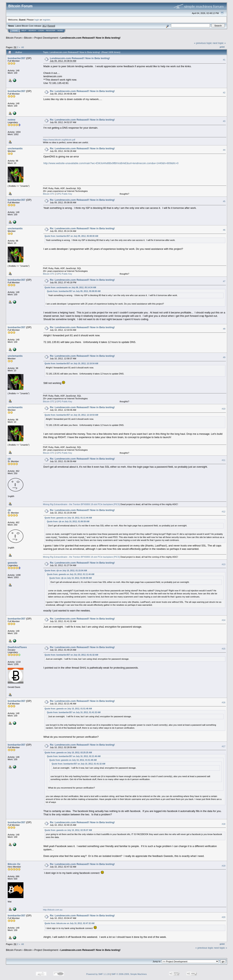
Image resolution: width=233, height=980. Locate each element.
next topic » (219, 43)
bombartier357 (17, 58)
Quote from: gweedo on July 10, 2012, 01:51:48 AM (68, 709)
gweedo (12, 563)
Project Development (46, 38)
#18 (224, 824)
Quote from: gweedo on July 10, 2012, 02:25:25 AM (68, 753)
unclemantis (15, 148)
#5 (224, 201)
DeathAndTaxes (17, 647)
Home (15, 31)
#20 (224, 917)
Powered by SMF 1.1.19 (98, 974)
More (60, 31)
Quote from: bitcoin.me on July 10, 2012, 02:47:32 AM (69, 923)
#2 (224, 93)
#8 (224, 329)
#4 (224, 150)
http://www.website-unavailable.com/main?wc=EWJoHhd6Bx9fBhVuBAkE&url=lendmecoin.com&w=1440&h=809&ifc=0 (111, 163)
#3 (224, 121)
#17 (224, 746)
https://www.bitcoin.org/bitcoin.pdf (59, 140)
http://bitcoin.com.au (53, 910)
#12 (224, 512)
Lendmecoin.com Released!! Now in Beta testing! (91, 38)
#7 (224, 281)
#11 (224, 460)
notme (12, 120)
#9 (224, 357)
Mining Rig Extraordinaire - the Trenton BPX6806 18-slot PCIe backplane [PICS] (81, 504)
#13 (224, 564)
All (23, 47)
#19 (224, 866)
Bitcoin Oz (14, 864)
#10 (224, 409)
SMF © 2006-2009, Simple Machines (129, 974)
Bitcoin (28, 38)
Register (51, 31)
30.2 (44, 26)
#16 (224, 702)
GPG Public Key (64, 194)
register (46, 20)
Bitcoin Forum (14, 38)
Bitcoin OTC (49, 194)
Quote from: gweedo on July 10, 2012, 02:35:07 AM (68, 830)
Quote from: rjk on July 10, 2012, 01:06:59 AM (68, 522)
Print (222, 47)
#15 (224, 649)
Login (41, 31)
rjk (9, 459)
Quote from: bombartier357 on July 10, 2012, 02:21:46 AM (74, 756)
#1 (224, 60)
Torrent (51, 26)
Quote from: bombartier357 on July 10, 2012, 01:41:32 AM (71, 655)
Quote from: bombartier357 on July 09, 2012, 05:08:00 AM (71, 236)
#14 (224, 620)
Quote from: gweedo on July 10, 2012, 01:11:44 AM (68, 518)
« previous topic (203, 43)
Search (32, 31)
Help (24, 31)
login (37, 20)
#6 (224, 230)
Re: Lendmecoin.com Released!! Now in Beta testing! (82, 91)
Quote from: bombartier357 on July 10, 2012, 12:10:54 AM (71, 364)
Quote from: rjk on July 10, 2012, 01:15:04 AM (66, 571)
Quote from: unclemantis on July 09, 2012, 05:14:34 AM (70, 287)
